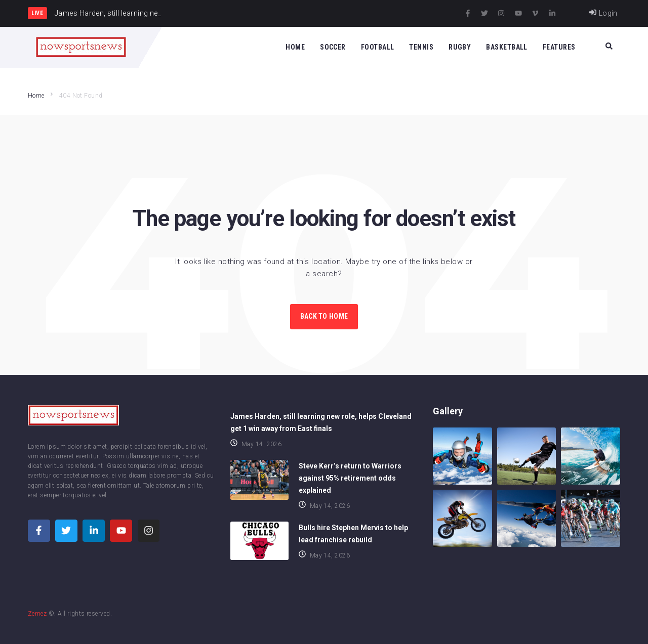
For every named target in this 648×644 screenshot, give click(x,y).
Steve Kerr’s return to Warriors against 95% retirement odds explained (350, 478)
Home (36, 96)
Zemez (37, 614)
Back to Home (324, 316)
